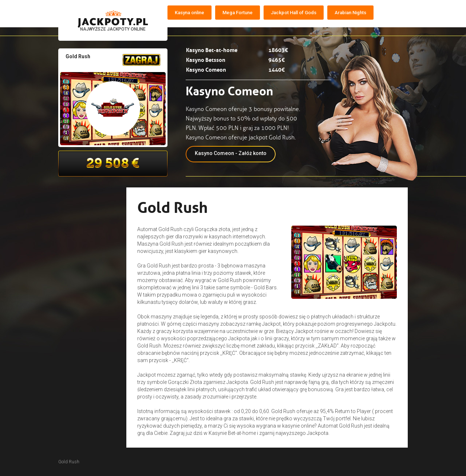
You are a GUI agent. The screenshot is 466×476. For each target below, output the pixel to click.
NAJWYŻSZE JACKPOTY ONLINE (113, 29)
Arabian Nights (350, 13)
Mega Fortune (238, 13)
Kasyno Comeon (206, 69)
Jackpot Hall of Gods (294, 13)
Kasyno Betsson (206, 59)
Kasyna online (189, 13)
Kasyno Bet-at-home (212, 49)
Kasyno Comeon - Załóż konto (231, 153)
